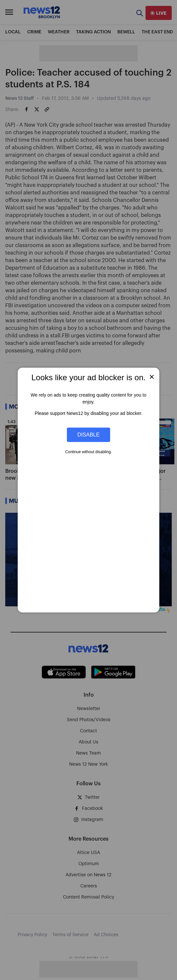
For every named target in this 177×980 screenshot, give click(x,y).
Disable (88, 435)
